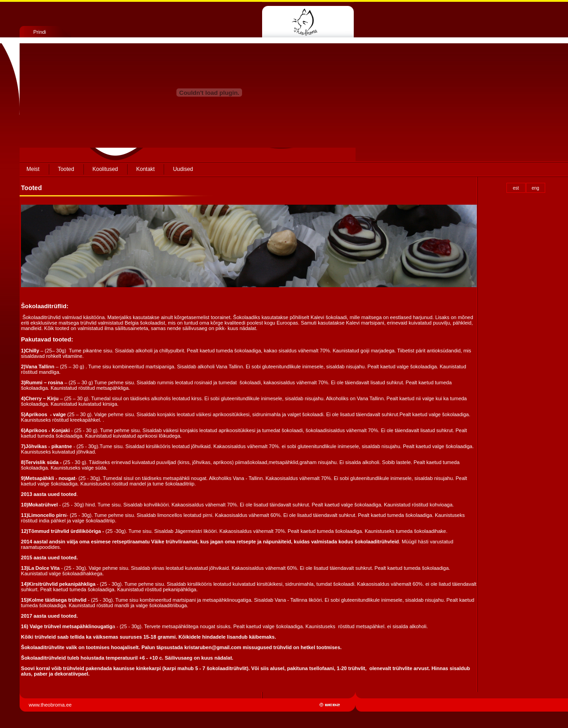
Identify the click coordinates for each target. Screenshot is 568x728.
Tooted (66, 169)
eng (535, 188)
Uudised (183, 169)
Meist (33, 169)
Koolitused (105, 169)
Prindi (40, 32)
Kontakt (146, 169)
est (516, 188)
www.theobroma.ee (51, 705)
